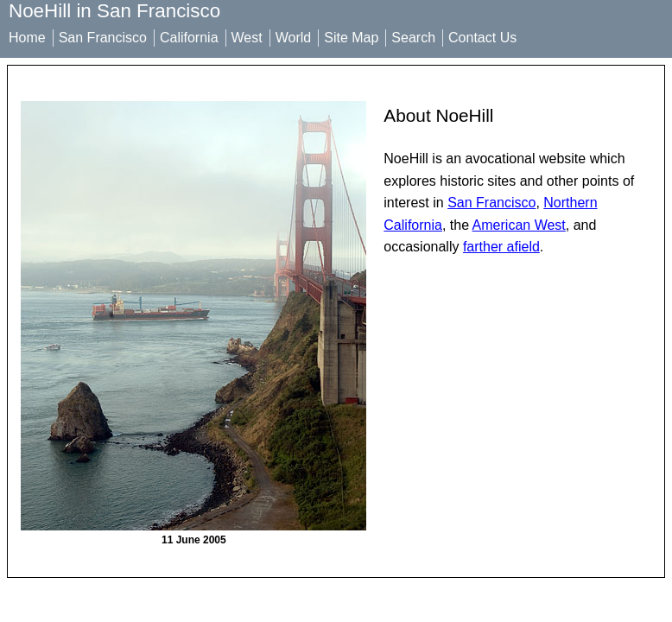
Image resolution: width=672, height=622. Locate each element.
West (247, 38)
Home (27, 38)
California (189, 38)
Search (413, 38)
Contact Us (482, 38)
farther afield (501, 247)
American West (519, 225)
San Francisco (103, 38)
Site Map (351, 38)
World (294, 38)
